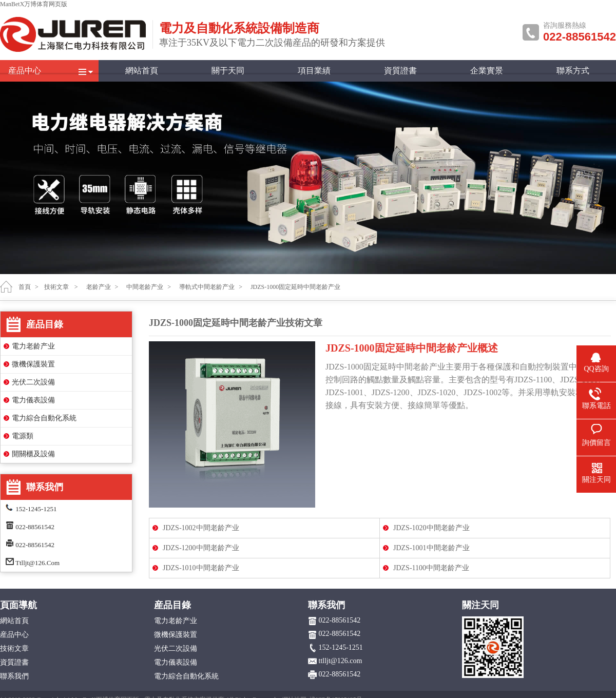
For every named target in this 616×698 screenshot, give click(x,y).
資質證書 (400, 71)
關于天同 (228, 71)
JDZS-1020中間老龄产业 (431, 528)
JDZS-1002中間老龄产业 (201, 528)
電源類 (23, 436)
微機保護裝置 (33, 364)
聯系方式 (573, 71)
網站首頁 (142, 71)
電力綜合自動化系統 (44, 418)
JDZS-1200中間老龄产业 (201, 548)
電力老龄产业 (33, 346)
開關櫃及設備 (33, 454)
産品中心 (25, 71)
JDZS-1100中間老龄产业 (431, 568)
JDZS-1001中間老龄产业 (431, 548)
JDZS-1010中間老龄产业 (201, 568)
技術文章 (56, 287)
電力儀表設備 (33, 400)
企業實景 (487, 71)
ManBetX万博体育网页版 (34, 4)
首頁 (25, 287)
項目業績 (314, 71)
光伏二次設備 (33, 382)
